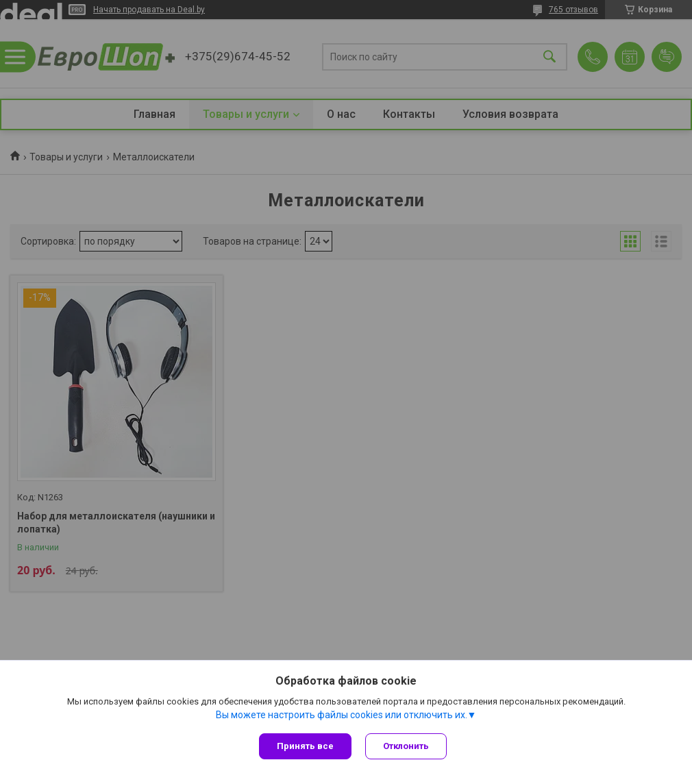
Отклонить (406, 746)
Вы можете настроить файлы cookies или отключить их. (342, 715)
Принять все (305, 746)
